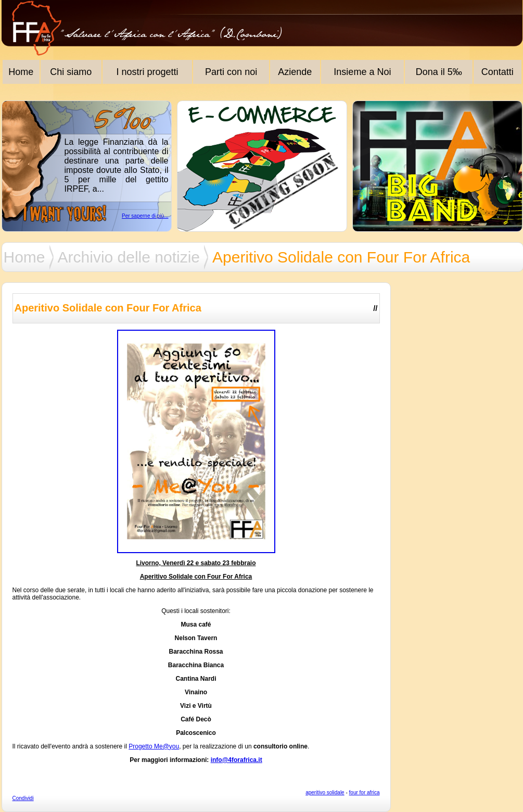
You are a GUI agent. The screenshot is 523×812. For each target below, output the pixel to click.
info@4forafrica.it (237, 760)
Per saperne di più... (145, 216)
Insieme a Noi (362, 72)
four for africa (365, 792)
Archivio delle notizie (129, 257)
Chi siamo (71, 72)
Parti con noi (231, 72)
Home (21, 72)
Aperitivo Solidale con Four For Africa (341, 257)
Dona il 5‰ (439, 72)
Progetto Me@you (154, 746)
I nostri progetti (148, 72)
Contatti (498, 72)
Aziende (295, 72)
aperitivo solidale (325, 792)
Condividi (23, 798)
